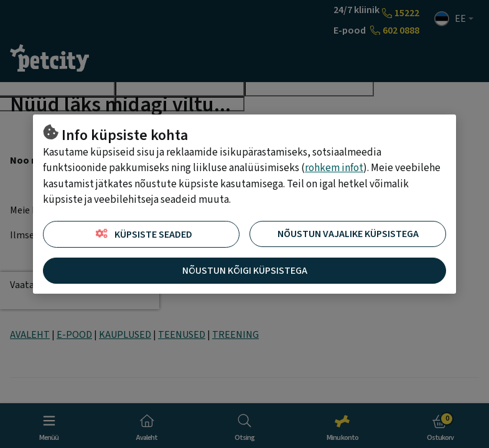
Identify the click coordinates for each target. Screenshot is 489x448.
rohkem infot (334, 168)
